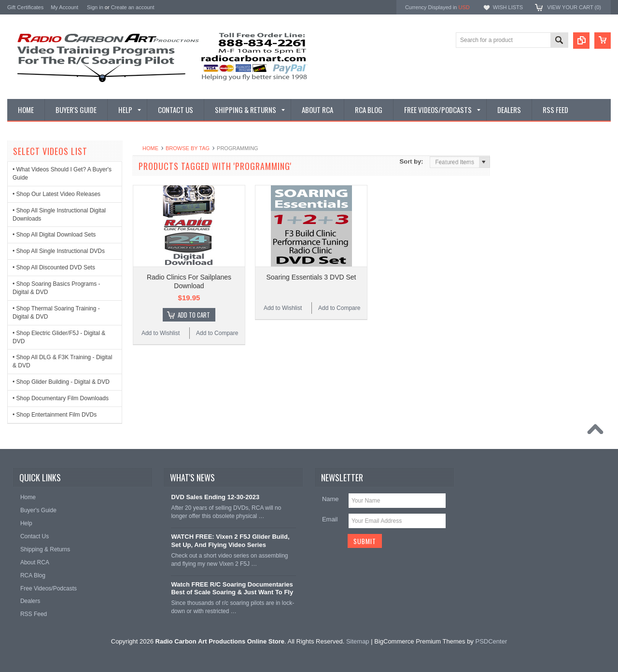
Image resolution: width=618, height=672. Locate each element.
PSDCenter (491, 641)
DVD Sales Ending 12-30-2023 (215, 497)
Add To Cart (194, 315)
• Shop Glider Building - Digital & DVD (61, 382)
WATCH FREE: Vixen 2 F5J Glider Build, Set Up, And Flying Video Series (230, 541)
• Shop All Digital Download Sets (54, 235)
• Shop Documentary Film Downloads (61, 398)
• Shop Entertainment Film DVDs (55, 415)
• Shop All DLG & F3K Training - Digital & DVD (62, 361)
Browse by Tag (188, 148)
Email (330, 519)
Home (150, 148)
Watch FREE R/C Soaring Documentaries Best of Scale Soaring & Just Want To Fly (232, 588)
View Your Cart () (574, 7)
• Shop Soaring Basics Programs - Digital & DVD (56, 288)
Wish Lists (508, 7)
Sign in (95, 7)
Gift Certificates (25, 7)
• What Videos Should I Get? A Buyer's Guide (62, 174)
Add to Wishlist (161, 333)
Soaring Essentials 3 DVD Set (311, 277)
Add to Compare (217, 333)
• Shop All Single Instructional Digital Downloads (59, 215)
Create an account (133, 7)
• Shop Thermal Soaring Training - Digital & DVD (56, 313)
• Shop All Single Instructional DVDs (59, 251)
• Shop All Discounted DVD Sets (54, 267)
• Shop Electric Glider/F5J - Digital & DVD (59, 337)
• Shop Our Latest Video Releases (56, 194)
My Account (64, 7)
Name (330, 499)
